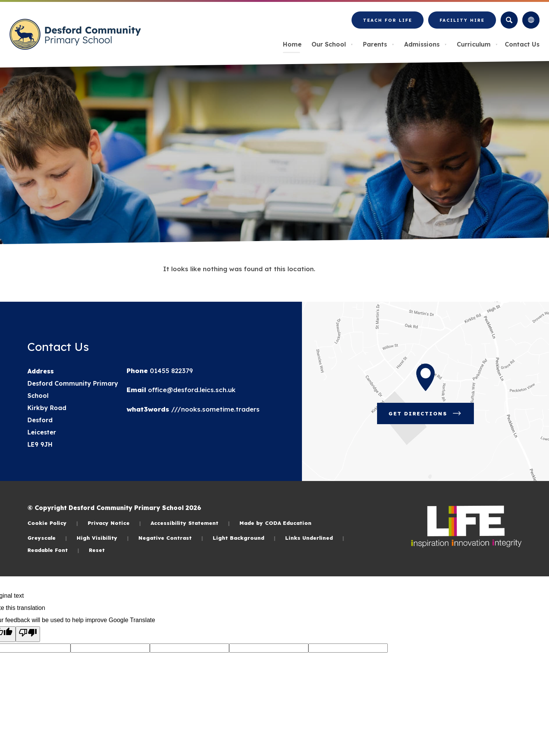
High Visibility (103, 538)
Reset (97, 550)
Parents (379, 44)
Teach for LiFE (387, 23)
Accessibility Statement (190, 523)
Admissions (425, 44)
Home (292, 44)
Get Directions (431, 416)
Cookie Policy (53, 523)
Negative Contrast (171, 538)
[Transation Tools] (531, 20)
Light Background (244, 538)
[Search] (509, 20)
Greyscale (47, 538)
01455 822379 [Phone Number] (170, 371)
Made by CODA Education (275, 523)
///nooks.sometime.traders (214, 409)
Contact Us (522, 44)
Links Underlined (315, 538)
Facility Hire (462, 23)
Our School (332, 44)
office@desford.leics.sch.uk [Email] (191, 390)
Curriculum (477, 44)
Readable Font (53, 550)
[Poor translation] (28, 634)
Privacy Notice (114, 523)
